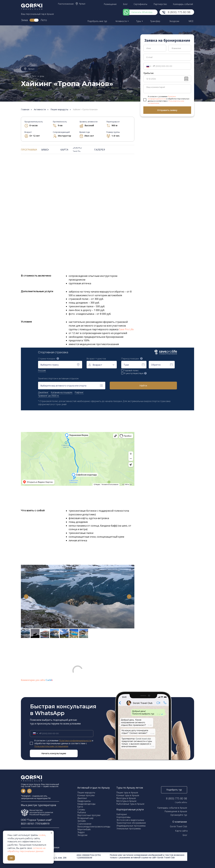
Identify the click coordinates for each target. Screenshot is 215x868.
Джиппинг (82, 798)
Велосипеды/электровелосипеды (94, 827)
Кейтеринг (122, 814)
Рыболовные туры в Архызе (130, 804)
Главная (25, 110)
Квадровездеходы (86, 804)
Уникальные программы (129, 828)
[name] (155, 48)
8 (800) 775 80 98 (176, 798)
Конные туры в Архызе (128, 795)
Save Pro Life (126, 329)
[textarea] (167, 89)
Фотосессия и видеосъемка (130, 820)
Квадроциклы (84, 801)
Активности (40, 110)
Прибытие (148, 73)
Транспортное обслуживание (131, 823)
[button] (98, 21)
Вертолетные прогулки (89, 815)
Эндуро (81, 832)
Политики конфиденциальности (162, 98)
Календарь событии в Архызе (172, 808)
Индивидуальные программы (131, 826)
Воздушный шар (85, 818)
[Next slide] (129, 597)
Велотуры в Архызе (126, 798)
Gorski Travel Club (178, 826)
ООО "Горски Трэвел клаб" (36, 820)
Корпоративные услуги (130, 809)
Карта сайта (181, 831)
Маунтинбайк (84, 829)
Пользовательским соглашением (51, 746)
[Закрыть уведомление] (52, 833)
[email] (167, 57)
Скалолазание (84, 824)
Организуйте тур (179, 815)
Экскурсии (82, 835)
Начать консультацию (54, 753)
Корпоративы (124, 817)
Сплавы (81, 810)
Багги (80, 807)
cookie (42, 835)
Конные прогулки (86, 795)
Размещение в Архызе (176, 811)
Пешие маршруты (59, 110)
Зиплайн (82, 821)
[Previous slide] (26, 597)
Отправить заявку (167, 110)
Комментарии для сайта (37, 680)
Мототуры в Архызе (126, 801)
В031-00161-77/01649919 (35, 824)
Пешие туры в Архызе (127, 792)
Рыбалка (82, 812)
